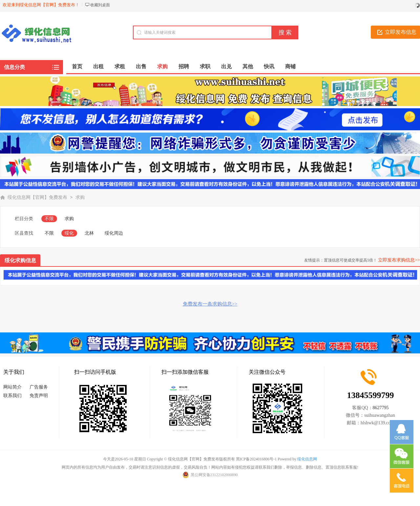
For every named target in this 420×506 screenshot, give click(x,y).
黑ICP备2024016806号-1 (256, 459)
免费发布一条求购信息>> (210, 304)
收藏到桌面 (100, 5)
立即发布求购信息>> (399, 260)
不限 (49, 219)
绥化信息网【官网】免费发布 (37, 197)
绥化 (69, 233)
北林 (89, 233)
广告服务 (39, 387)
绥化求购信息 (20, 260)
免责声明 (39, 396)
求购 (80, 197)
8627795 (381, 408)
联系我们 (12, 396)
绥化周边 (114, 233)
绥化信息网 (307, 459)
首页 (77, 66)
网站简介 (12, 387)
